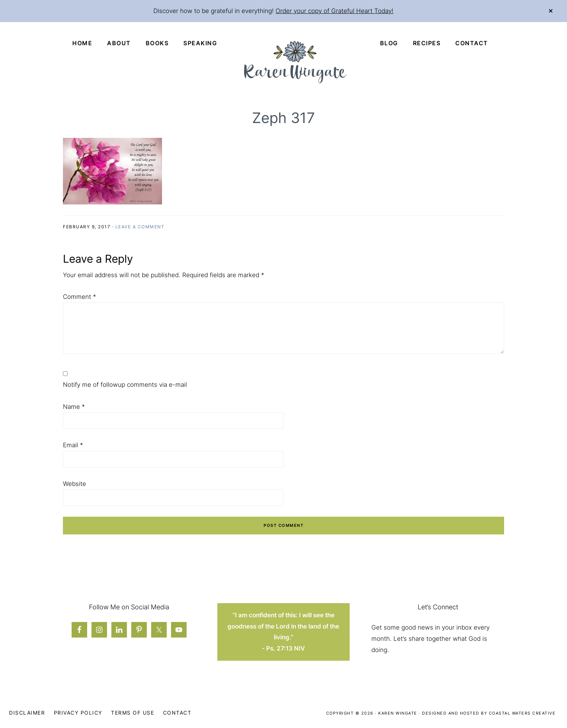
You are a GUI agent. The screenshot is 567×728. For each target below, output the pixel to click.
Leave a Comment (140, 227)
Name (74, 407)
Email (73, 445)
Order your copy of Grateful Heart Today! (334, 11)
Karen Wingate (398, 713)
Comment (80, 297)
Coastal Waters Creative (522, 713)
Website (74, 484)
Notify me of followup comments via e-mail (125, 385)
